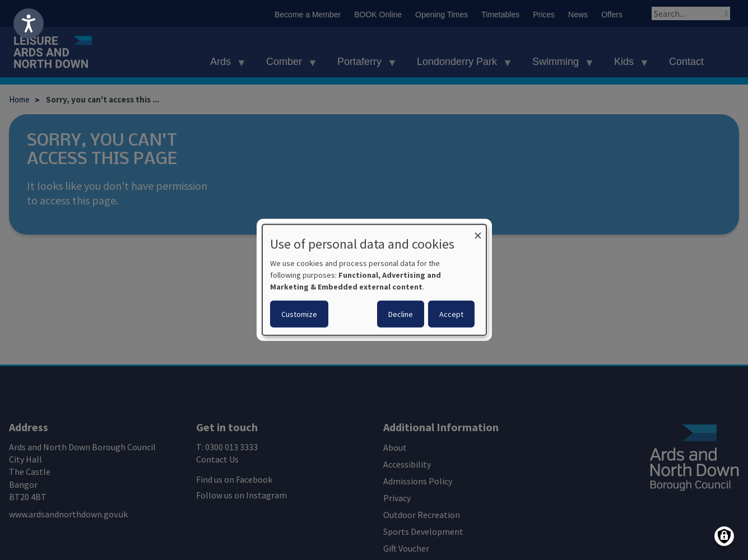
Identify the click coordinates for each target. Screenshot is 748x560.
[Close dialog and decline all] (478, 232)
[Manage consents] (724, 536)
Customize (299, 314)
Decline (401, 314)
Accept (451, 314)
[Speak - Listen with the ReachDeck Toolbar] (29, 24)
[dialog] (374, 280)
